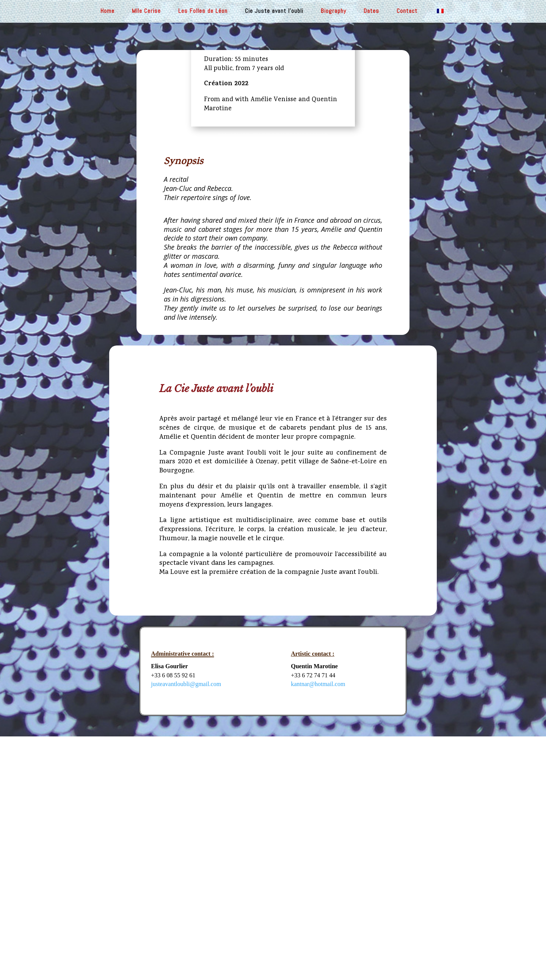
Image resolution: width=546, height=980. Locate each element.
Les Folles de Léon (203, 12)
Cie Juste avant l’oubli (274, 12)
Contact (407, 12)
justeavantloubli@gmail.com (186, 684)
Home (107, 12)
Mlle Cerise (146, 12)
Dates (371, 12)
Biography (333, 12)
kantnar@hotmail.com (318, 684)
